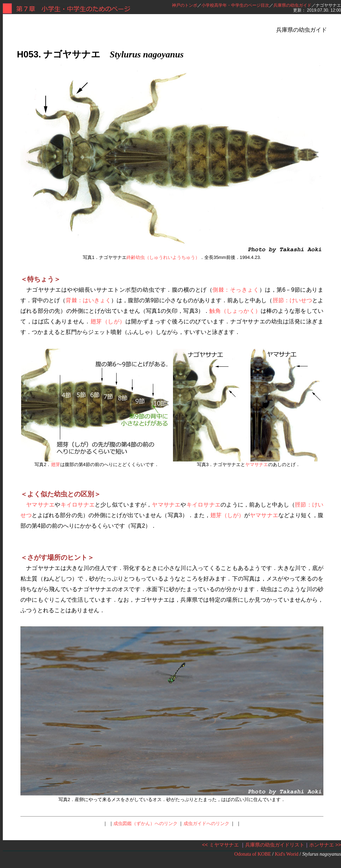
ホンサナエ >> (325, 845)
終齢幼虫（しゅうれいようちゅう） (163, 257)
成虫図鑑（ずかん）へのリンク (145, 823)
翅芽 (56, 464)
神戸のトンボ (185, 5)
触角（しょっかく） (235, 311)
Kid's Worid (287, 854)
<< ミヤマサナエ (221, 845)
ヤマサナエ (257, 464)
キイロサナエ (78, 505)
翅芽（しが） (108, 321)
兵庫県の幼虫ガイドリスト (275, 845)
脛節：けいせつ (292, 300)
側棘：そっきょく (236, 290)
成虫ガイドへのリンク (206, 823)
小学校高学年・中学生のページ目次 (235, 5)
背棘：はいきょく (88, 300)
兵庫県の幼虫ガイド (292, 5)
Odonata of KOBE (253, 854)
